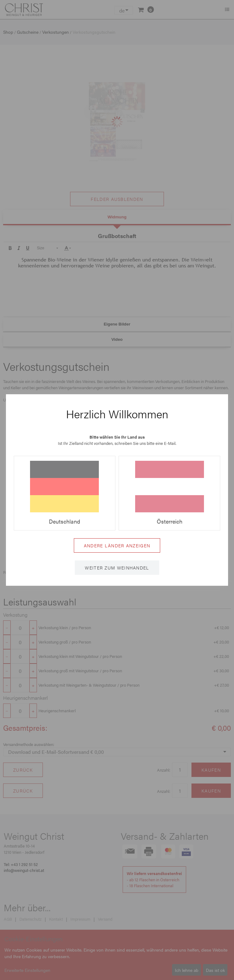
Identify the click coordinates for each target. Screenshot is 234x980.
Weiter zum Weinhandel (117, 568)
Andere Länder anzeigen (117, 545)
